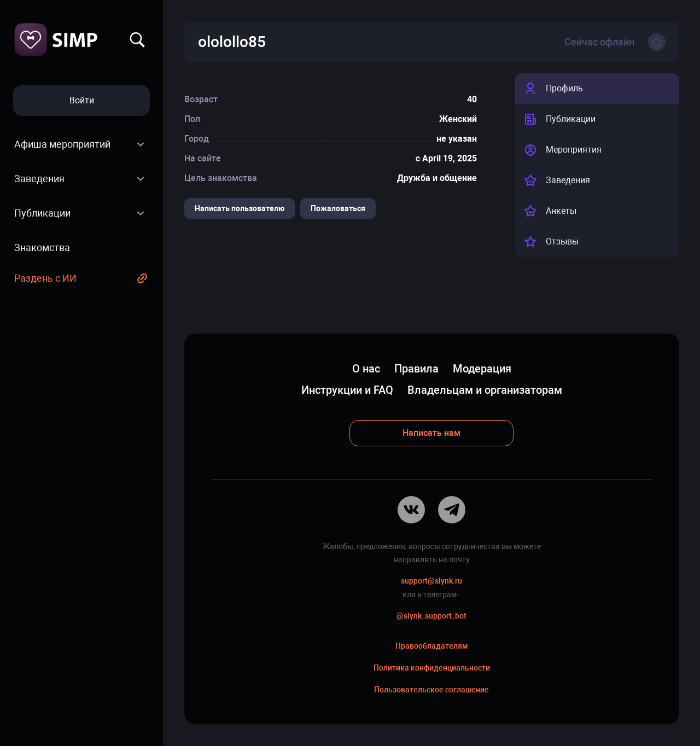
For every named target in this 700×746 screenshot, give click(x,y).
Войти (82, 100)
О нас (366, 369)
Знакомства (42, 247)
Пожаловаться (338, 208)
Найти (137, 40)
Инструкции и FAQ (347, 390)
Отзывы (551, 242)
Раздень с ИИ (45, 278)
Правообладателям (432, 646)
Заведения (39, 179)
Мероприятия (563, 150)
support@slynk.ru (431, 581)
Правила (416, 369)
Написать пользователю (240, 208)
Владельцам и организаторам (485, 390)
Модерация (482, 369)
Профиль (553, 89)
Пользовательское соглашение (431, 690)
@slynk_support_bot (431, 616)
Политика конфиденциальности (432, 668)
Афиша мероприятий (62, 144)
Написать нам (431, 433)
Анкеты (550, 211)
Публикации (42, 213)
